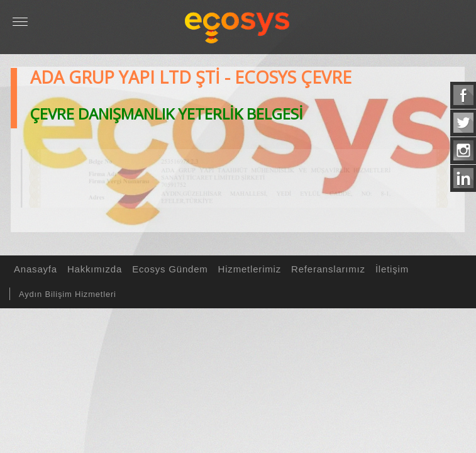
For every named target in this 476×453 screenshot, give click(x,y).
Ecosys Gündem (168, 269)
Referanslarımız (326, 269)
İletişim (390, 269)
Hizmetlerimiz (248, 269)
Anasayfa (34, 269)
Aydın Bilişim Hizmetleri (68, 294)
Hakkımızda (93, 269)
